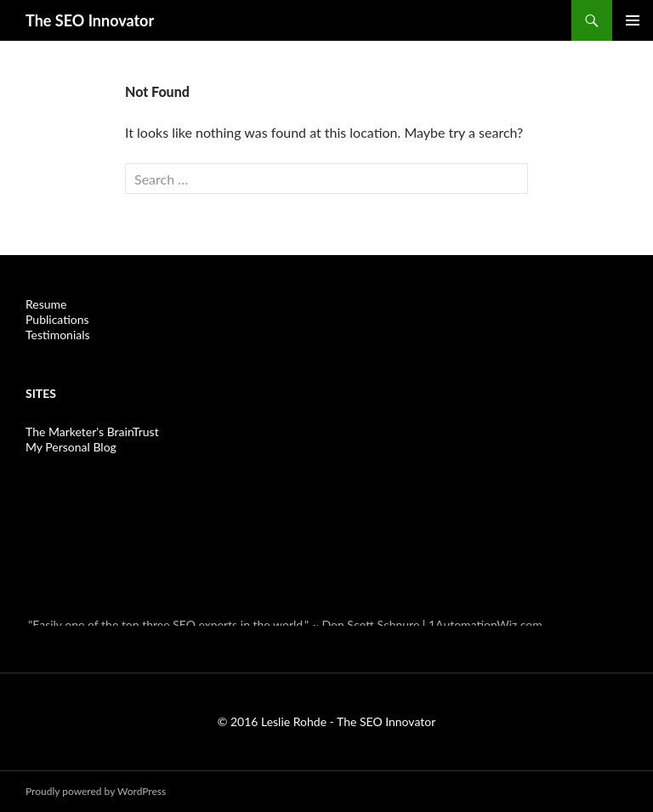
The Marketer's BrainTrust (92, 432)
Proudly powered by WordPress (96, 791)
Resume (46, 304)
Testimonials (58, 335)
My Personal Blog (71, 447)
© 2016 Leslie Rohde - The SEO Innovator (327, 721)
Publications (57, 319)
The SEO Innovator (90, 20)
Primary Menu (633, 20)
